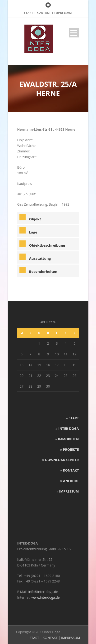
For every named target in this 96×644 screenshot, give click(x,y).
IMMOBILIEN (69, 439)
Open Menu (74, 33)
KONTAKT (44, 13)
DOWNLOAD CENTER (62, 460)
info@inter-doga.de (43, 592)
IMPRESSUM (63, 13)
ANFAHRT (71, 481)
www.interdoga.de (45, 597)
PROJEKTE (71, 449)
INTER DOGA (69, 428)
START (29, 13)
